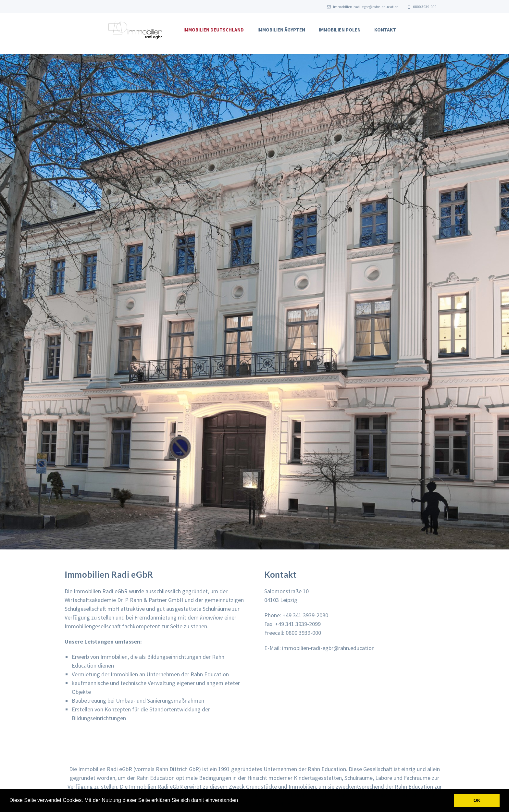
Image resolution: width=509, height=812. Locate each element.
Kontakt (385, 30)
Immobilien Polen (340, 30)
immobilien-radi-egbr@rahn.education (363, 7)
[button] (241, 801)
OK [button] (477, 800)
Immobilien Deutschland (214, 30)
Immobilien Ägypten (281, 30)
